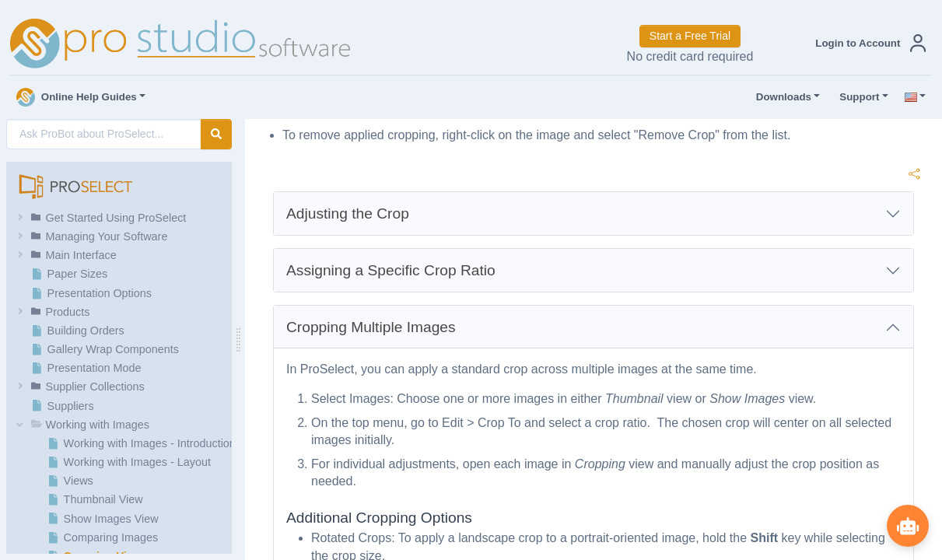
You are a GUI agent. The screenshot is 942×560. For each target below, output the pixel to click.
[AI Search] (104, 134)
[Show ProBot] (907, 525)
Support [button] (856, 97)
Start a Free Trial (690, 36)
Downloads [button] (780, 97)
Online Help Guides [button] (77, 97)
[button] (867, 43)
